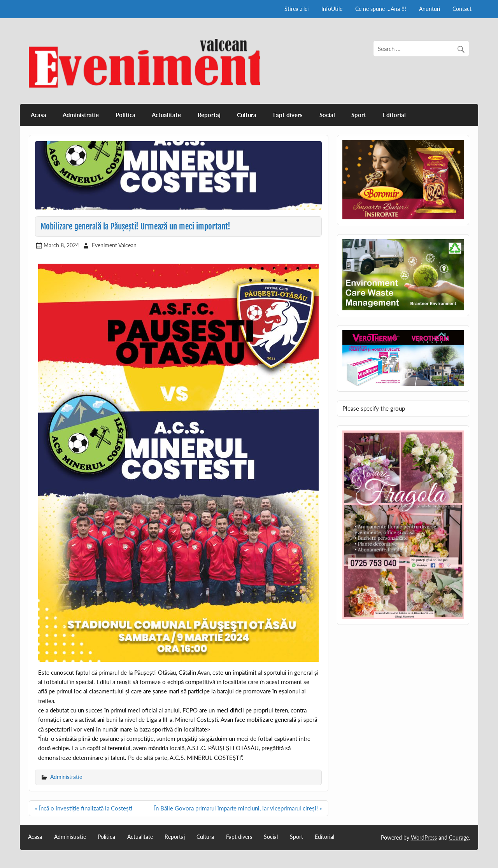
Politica (125, 115)
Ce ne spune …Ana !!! (381, 9)
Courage (459, 837)
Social (327, 115)
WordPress (424, 837)
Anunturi (430, 9)
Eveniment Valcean (114, 245)
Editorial (394, 115)
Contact (462, 9)
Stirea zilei (296, 9)
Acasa (39, 115)
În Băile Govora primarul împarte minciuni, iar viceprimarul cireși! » (238, 808)
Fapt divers (288, 115)
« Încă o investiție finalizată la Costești (84, 808)
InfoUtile (332, 9)
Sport (359, 115)
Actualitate (166, 115)
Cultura (247, 115)
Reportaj (209, 115)
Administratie (81, 115)
